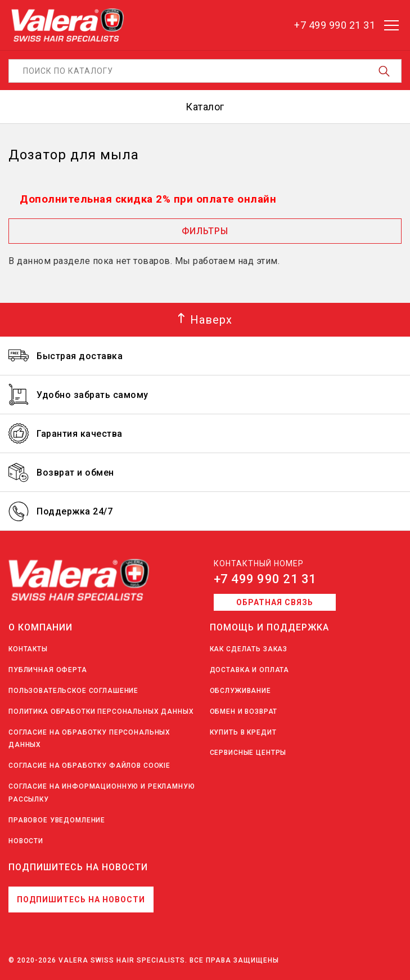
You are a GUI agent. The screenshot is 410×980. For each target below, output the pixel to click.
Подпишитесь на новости (81, 900)
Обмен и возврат (244, 711)
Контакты (28, 649)
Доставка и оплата (250, 670)
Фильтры (205, 231)
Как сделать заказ (249, 649)
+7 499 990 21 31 (265, 579)
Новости (26, 841)
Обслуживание (240, 691)
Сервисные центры (248, 753)
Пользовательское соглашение (73, 691)
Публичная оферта (48, 670)
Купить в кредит (243, 732)
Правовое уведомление (57, 820)
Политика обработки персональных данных (101, 711)
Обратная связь (275, 602)
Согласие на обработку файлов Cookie (89, 766)
